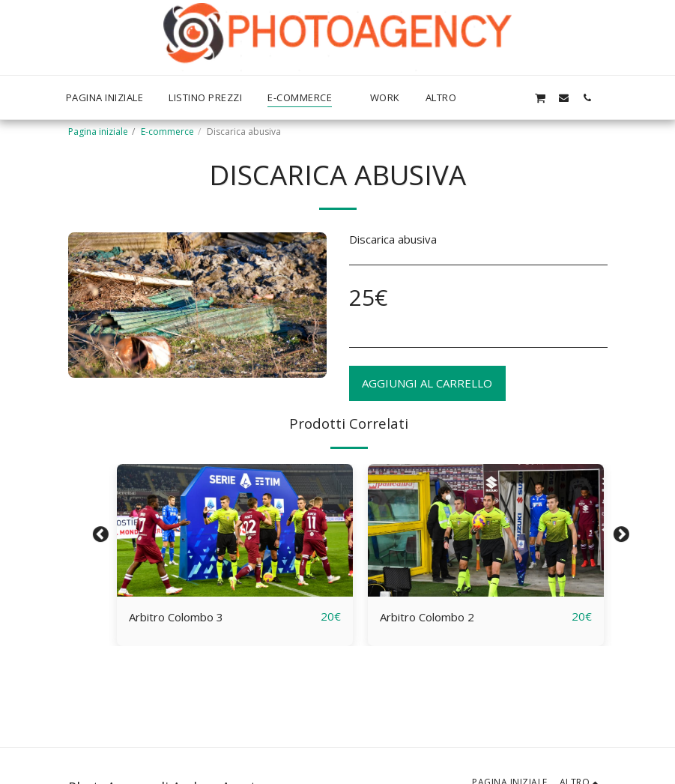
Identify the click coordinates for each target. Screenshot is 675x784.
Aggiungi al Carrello (427, 383)
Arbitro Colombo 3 (176, 617)
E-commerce (167, 132)
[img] (235, 530)
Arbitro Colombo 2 (427, 617)
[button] (517, 97)
